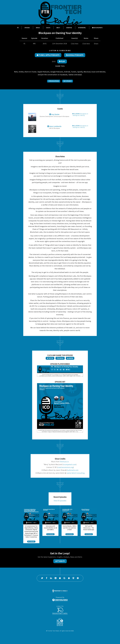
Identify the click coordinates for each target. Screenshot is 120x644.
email (80, 75)
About (58, 28)
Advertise (69, 28)
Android (67, 72)
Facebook (64, 75)
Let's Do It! (60, 561)
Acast (94, 72)
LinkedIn (70, 358)
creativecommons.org (65, 467)
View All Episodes (60, 501)
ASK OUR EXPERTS (97, 28)
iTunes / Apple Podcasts (40, 72)
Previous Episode (54, 81)
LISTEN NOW (31, 541)
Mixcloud (87, 72)
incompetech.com (69, 464)
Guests (48, 28)
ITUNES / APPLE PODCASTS (48, 55)
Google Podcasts (57, 72)
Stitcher (102, 72)
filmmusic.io (64, 462)
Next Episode (68, 81)
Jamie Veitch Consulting (76, 473)
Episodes (27, 28)
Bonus (38, 28)
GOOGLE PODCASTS (75, 55)
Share (96, 44)
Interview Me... (82, 28)
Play (62, 61)
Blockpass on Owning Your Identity (80, 114)
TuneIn (74, 72)
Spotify (80, 72)
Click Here (75, 44)
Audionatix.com (73, 470)
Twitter (71, 75)
